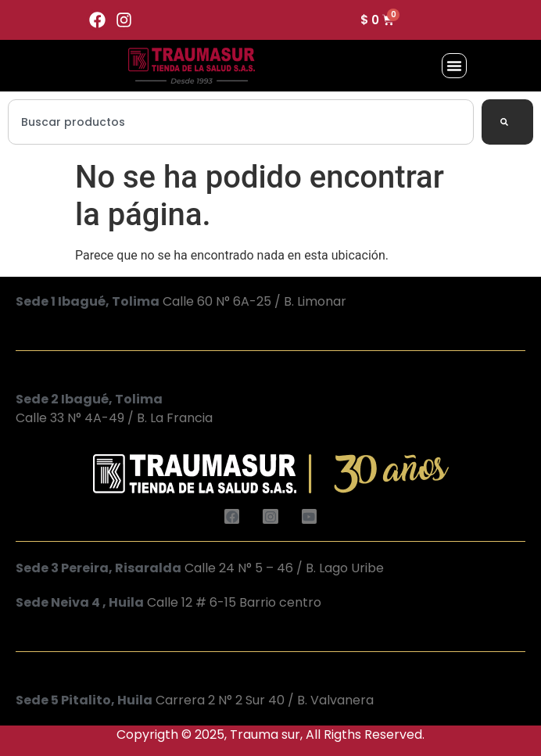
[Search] (507, 122)
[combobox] (241, 122)
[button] (454, 66)
